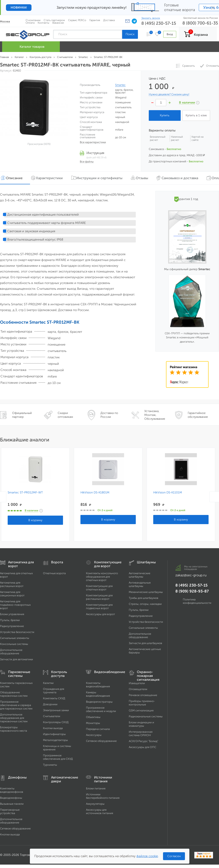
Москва (5, 21)
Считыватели (52, 716)
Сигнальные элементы (15, 638)
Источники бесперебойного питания (103, 796)
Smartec (120, 85)
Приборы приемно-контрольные (142, 703)
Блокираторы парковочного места (14, 729)
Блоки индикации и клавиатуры (141, 724)
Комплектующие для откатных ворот (99, 588)
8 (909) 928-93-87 (192, 591)
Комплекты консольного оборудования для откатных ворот (102, 577)
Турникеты (50, 765)
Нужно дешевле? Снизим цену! (169, 94)
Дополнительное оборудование (11, 652)
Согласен (174, 856)
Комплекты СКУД (54, 698)
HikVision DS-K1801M (94, 493)
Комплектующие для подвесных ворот (99, 606)
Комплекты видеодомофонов (12, 790)
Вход (170, 34)
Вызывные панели (12, 804)
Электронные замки (56, 710)
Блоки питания (96, 788)
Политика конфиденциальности (197, 601)
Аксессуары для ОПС (142, 747)
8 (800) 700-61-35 (200, 23)
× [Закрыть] (213, 7)
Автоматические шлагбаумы (140, 575)
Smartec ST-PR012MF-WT (25, 493)
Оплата (30, 23)
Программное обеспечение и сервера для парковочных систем (16, 705)
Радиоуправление (12, 626)
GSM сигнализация (141, 710)
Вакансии (58, 23)
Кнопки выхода (53, 728)
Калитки (48, 683)
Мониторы (93, 723)
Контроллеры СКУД (56, 722)
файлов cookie (147, 856)
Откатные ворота (54, 573)
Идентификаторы (54, 734)
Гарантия (95, 20)
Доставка (109, 20)
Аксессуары (94, 735)
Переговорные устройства (10, 811)
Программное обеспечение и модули (101, 709)
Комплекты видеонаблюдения (98, 685)
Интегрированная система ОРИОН (141, 733)
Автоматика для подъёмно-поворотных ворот (15, 605)
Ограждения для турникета (54, 691)
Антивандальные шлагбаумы (140, 584)
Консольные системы (14, 644)
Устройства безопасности (17, 632)
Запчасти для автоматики (16, 659)
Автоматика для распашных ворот (12, 584)
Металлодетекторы (55, 740)
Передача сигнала (98, 729)
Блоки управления (12, 614)
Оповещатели (138, 689)
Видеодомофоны (11, 798)
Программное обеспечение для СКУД (58, 757)
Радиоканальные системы (146, 716)
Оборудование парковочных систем (14, 694)
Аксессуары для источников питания (99, 811)
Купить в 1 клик (196, 115)
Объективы (93, 717)
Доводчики (50, 704)
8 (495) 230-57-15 (159, 23)
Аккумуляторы (95, 804)
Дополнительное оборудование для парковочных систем (14, 718)
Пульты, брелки (10, 620)
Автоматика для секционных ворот (12, 594)
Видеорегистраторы (99, 702)
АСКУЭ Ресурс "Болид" (143, 741)
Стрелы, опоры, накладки (145, 604)
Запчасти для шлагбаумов (145, 643)
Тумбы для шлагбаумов (144, 598)
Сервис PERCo (77, 20)
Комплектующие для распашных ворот (99, 597)
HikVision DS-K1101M (167, 493)
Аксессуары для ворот (100, 614)
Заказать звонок (151, 18)
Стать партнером (54, 20)
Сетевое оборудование (101, 741)
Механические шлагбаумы (146, 592)
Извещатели (137, 683)
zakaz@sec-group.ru (191, 575)
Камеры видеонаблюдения (98, 694)
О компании (33, 20)
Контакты (43, 23)
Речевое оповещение (143, 695)
